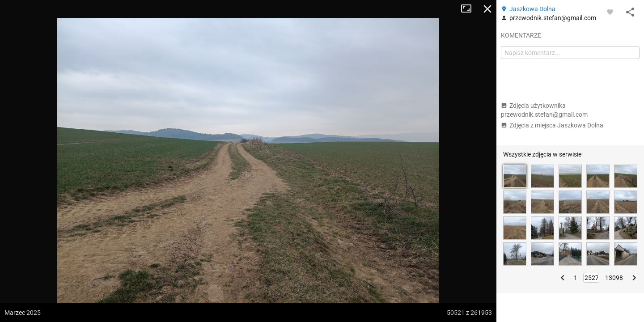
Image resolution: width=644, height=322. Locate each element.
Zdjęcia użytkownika (544, 110)
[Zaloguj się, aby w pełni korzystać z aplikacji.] (610, 12)
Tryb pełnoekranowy (470, 9)
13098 (614, 278)
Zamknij (487, 9)
